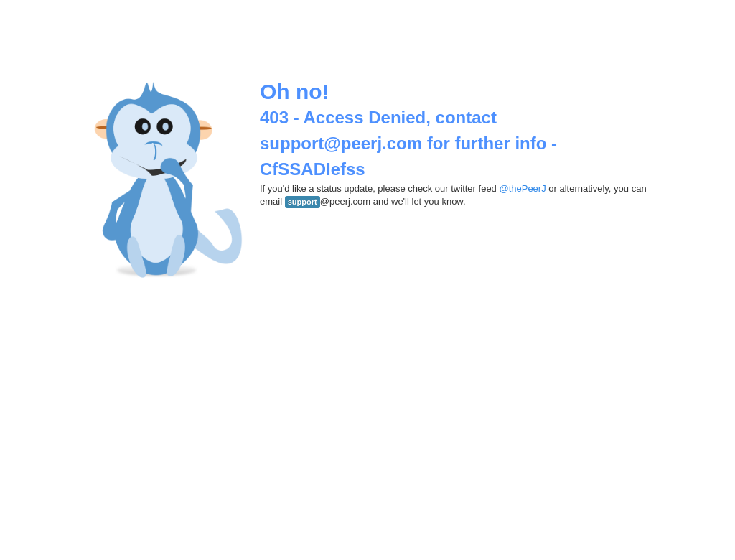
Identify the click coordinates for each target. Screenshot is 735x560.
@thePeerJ (522, 188)
